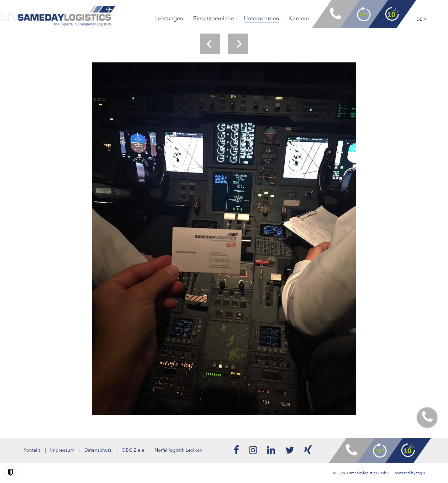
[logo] (67, 16)
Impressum (62, 450)
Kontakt (32, 450)
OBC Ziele (133, 450)
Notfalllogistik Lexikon (179, 450)
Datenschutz (98, 450)
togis (421, 473)
